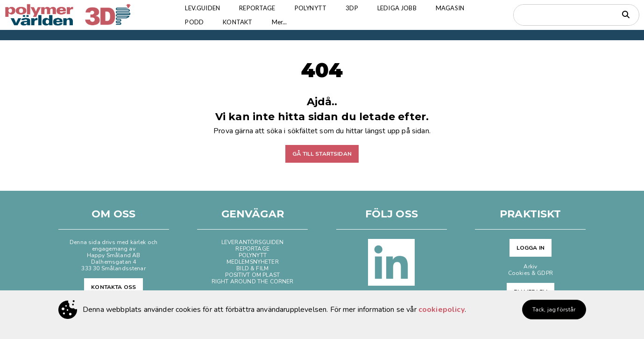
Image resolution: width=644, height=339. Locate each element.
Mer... (280, 22)
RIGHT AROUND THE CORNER (253, 281)
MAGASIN (450, 8)
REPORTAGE (257, 8)
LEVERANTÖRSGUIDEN (253, 242)
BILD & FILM (252, 268)
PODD (194, 22)
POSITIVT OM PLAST (252, 275)
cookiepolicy (442, 310)
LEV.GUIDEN (202, 8)
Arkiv (530, 267)
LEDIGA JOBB (397, 8)
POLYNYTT (311, 8)
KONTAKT (237, 22)
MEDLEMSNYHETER (253, 262)
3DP (352, 8)
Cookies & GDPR (531, 273)
